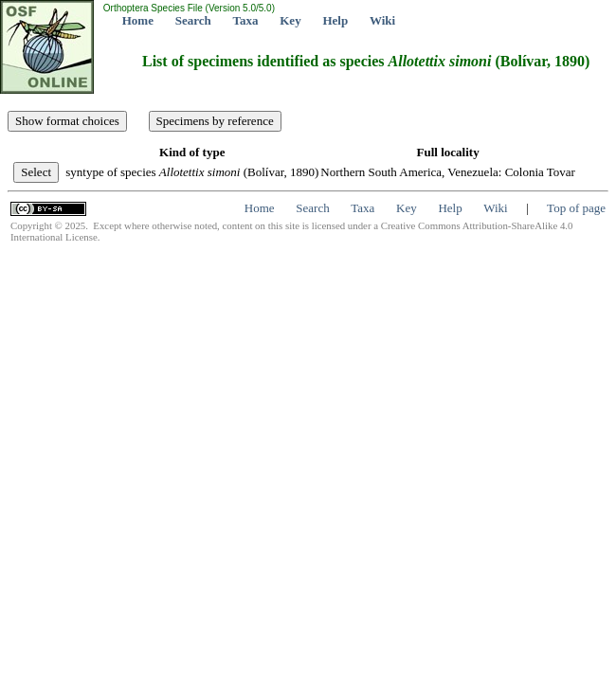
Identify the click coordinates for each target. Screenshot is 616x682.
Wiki (382, 20)
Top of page (576, 208)
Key (290, 20)
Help (335, 20)
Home (138, 20)
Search (193, 20)
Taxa (246, 20)
